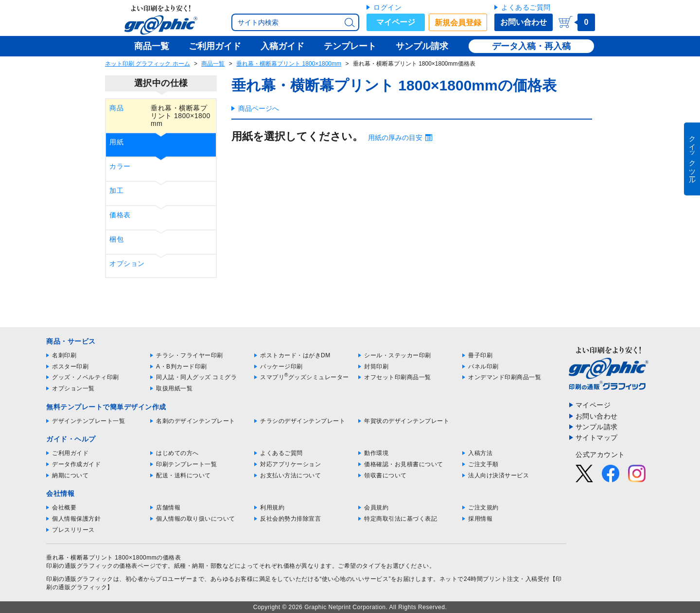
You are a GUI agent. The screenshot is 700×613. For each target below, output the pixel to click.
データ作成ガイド (76, 464)
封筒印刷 (376, 367)
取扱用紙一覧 (174, 388)
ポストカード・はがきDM (295, 355)
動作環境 (376, 453)
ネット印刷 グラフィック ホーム (148, 64)
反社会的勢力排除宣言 (290, 519)
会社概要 (64, 508)
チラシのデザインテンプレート (303, 421)
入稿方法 (480, 453)
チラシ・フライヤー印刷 (190, 355)
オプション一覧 (73, 388)
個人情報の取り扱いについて (196, 519)
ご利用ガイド (70, 453)
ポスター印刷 (70, 367)
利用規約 (272, 508)
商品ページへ (259, 108)
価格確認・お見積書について (404, 464)
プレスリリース (73, 530)
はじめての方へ (177, 453)
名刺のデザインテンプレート (196, 421)
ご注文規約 (483, 508)
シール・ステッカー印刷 (398, 355)
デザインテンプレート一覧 (88, 421)
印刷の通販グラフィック (80, 579)
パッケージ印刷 (281, 367)
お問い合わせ (524, 22)
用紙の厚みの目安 (395, 138)
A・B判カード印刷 (182, 367)
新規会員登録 (458, 23)
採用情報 (480, 519)
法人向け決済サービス (499, 475)
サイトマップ (597, 438)
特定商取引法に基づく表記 (401, 519)
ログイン (387, 7)
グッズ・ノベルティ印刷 (86, 377)
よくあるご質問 (526, 7)
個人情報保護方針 (76, 519)
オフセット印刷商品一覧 (398, 377)
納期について (70, 475)
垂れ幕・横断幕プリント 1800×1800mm (289, 64)
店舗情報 (168, 508)
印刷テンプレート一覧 (186, 464)
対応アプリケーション (290, 464)
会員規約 (376, 508)
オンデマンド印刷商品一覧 (505, 377)
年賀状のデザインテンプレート (407, 421)
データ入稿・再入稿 (531, 46)
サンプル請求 (597, 427)
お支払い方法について (290, 475)
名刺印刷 (64, 355)
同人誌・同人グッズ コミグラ (196, 377)
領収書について (385, 475)
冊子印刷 (480, 355)
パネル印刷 (483, 367)
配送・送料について (184, 475)
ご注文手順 (483, 464)
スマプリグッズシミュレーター (305, 377)
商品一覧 (213, 64)
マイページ (396, 22)
